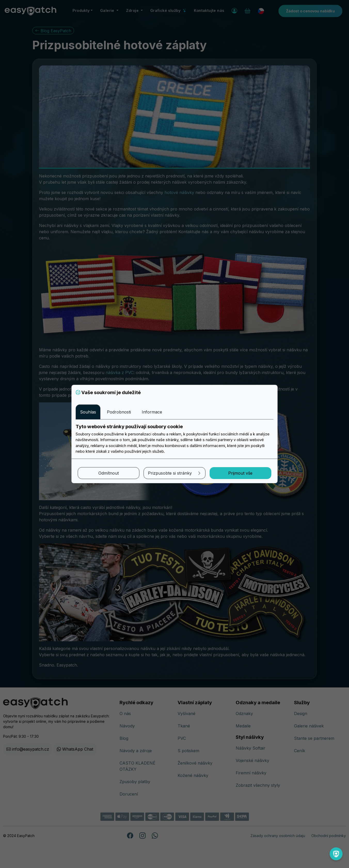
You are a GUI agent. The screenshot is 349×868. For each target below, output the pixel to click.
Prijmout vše (240, 473)
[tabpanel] (174, 439)
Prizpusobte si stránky (175, 473)
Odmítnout (109, 473)
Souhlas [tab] (88, 412)
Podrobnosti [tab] (119, 412)
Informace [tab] (152, 412)
